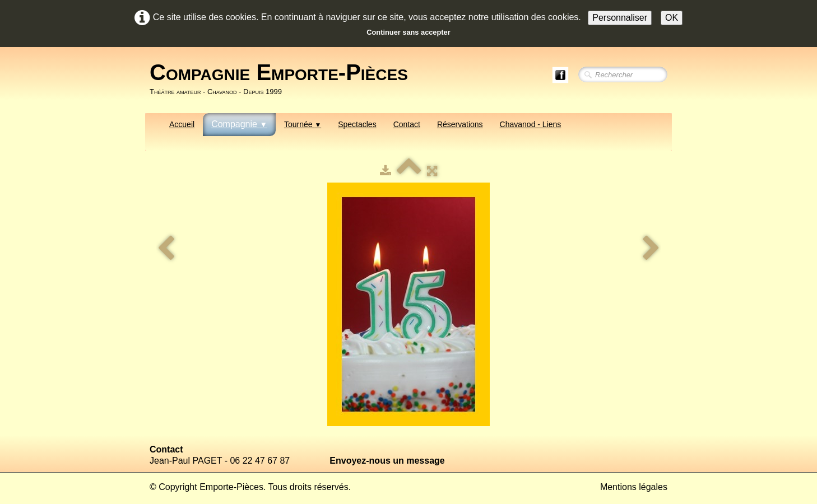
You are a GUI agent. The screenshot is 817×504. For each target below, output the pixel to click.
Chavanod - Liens (531, 124)
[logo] (283, 79)
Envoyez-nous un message (387, 461)
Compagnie (239, 124)
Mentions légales (634, 487)
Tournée (303, 124)
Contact (407, 124)
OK (672, 18)
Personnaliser (620, 18)
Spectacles (357, 124)
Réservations (460, 124)
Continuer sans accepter (408, 32)
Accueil (182, 124)
